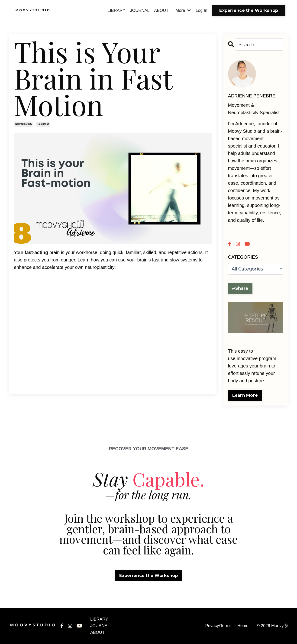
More (183, 10)
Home (243, 626)
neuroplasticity (24, 124)
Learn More (245, 395)
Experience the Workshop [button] (249, 10)
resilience (43, 124)
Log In (201, 10)
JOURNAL (140, 10)
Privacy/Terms (218, 626)
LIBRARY (116, 10)
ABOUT (161, 10)
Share (242, 288)
